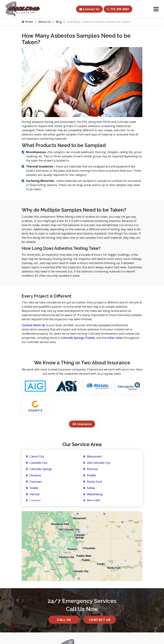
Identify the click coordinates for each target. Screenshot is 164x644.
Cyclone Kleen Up (33, 325)
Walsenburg (95, 494)
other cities (115, 338)
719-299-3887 (118, 9)
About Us (44, 22)
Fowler (34, 488)
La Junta (35, 500)
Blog (59, 22)
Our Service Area (82, 444)
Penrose (92, 469)
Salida (91, 488)
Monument (94, 456)
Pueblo (90, 338)
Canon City (37, 456)
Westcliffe (93, 500)
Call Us (64, 620)
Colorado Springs (73, 338)
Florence (35, 475)
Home (27, 22)
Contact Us (89, 9)
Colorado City (38, 463)
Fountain (36, 482)
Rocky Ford (94, 482)
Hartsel (34, 494)
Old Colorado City (99, 463)
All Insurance (82, 424)
